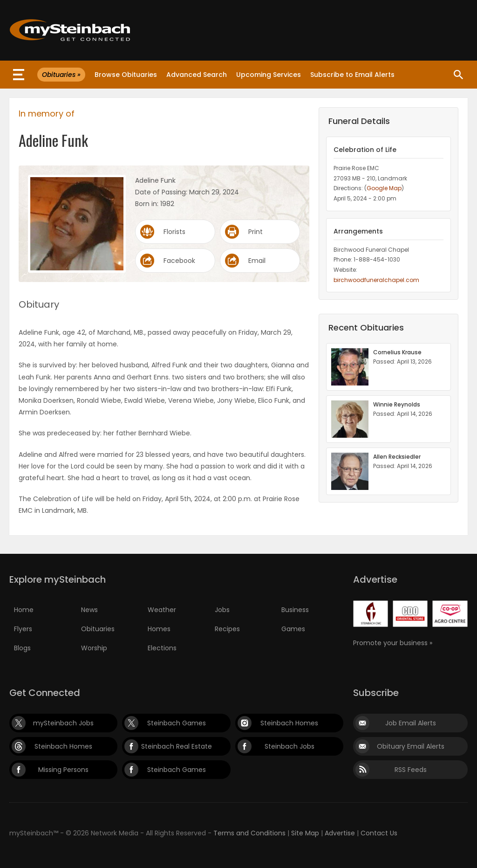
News (89, 610)
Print (256, 232)
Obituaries (98, 629)
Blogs (22, 648)
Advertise (340, 833)
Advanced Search (197, 75)
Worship (94, 648)
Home (24, 610)
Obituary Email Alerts (411, 746)
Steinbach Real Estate (177, 746)
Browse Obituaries (126, 75)
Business (295, 610)
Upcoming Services (269, 75)
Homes (159, 629)
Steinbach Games (177, 723)
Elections (162, 648)
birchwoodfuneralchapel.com (376, 280)
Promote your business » (393, 643)
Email (257, 261)
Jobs (222, 610)
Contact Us (379, 833)
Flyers (23, 629)
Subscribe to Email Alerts (352, 75)
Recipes (227, 629)
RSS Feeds (411, 770)
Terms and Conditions (249, 833)
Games (293, 629)
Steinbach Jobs (290, 746)
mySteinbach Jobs (63, 723)
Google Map (384, 188)
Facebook (179, 261)
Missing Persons (63, 770)
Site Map (305, 833)
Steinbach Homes (289, 723)
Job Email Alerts (411, 723)
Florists (174, 232)
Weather (162, 610)
